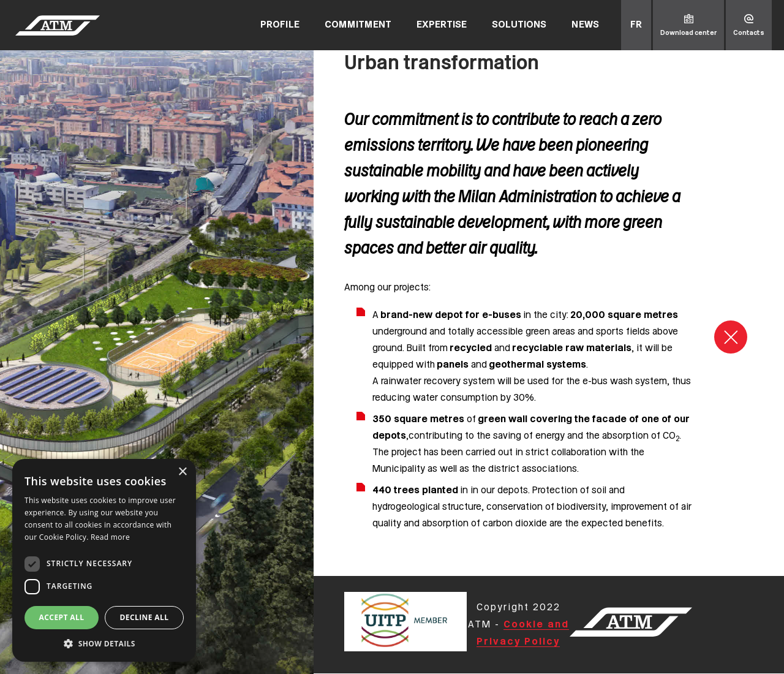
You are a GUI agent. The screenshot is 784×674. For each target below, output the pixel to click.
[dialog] (104, 560)
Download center (688, 33)
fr (636, 25)
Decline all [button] (145, 617)
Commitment (358, 25)
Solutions (519, 25)
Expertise (442, 25)
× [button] (182, 472)
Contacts (749, 33)
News (585, 25)
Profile (280, 25)
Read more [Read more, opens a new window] (110, 537)
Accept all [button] (62, 617)
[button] (104, 643)
